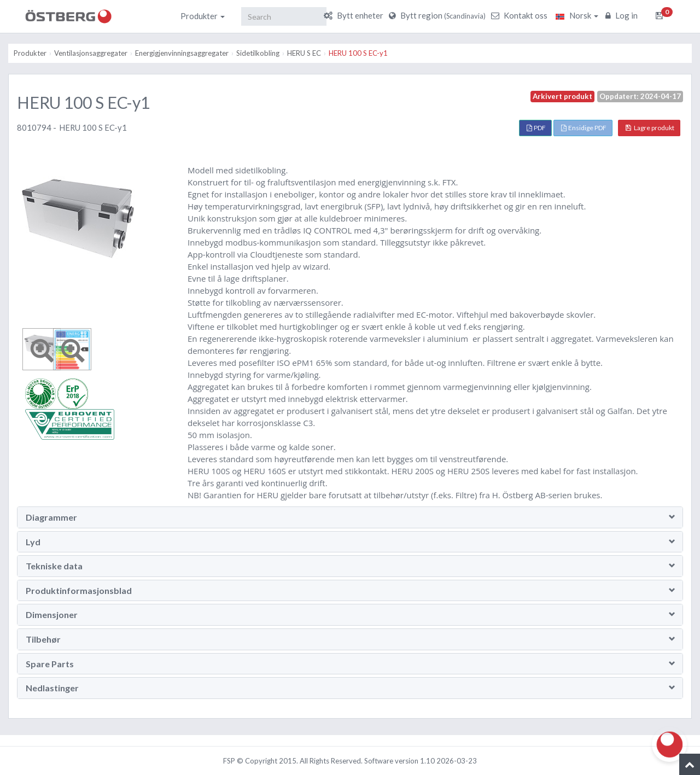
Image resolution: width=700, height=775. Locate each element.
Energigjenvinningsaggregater (182, 53)
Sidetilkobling (258, 53)
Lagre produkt (650, 128)
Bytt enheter (355, 15)
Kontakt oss (521, 15)
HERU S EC (304, 53)
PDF (536, 128)
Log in (623, 15)
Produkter (203, 16)
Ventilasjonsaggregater (91, 53)
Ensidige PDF (584, 128)
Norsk (577, 15)
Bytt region (439, 15)
